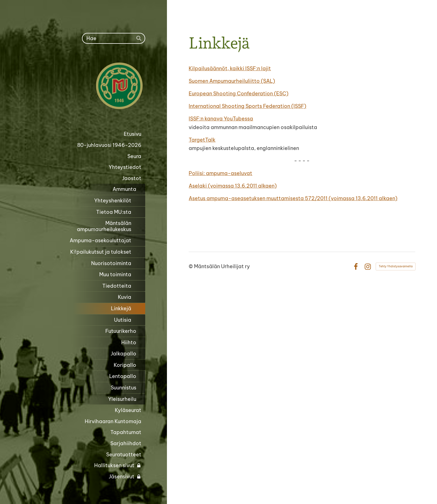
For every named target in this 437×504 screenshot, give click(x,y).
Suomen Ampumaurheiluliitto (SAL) (232, 81)
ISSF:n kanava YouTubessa (221, 119)
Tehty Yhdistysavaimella (396, 266)
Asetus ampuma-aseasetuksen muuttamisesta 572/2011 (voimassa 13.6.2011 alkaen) (293, 198)
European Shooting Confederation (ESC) (239, 94)
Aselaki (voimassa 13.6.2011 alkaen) (233, 186)
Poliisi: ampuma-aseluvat (220, 173)
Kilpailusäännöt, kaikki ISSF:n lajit (230, 68)
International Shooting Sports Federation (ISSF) (247, 106)
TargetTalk (202, 140)
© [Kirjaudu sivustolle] (191, 266)
